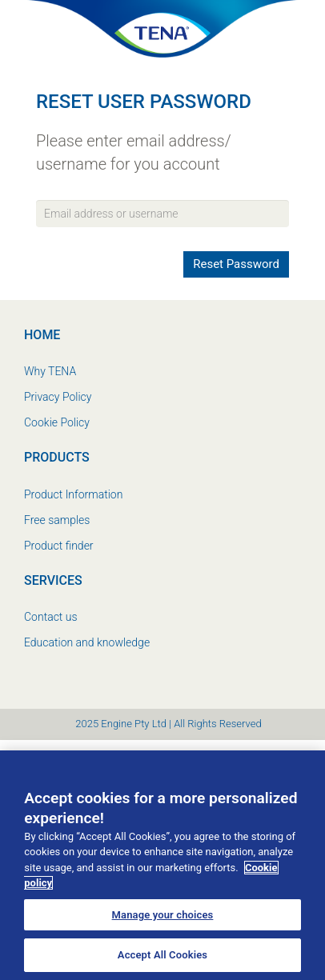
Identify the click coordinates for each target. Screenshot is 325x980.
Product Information (73, 494)
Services (53, 580)
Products (57, 457)
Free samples (57, 520)
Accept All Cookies (162, 955)
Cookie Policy (57, 422)
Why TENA (50, 371)
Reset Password (236, 264)
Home (42, 335)
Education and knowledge (87, 642)
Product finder (59, 546)
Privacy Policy (58, 397)
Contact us (51, 617)
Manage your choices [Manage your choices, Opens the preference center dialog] (163, 915)
